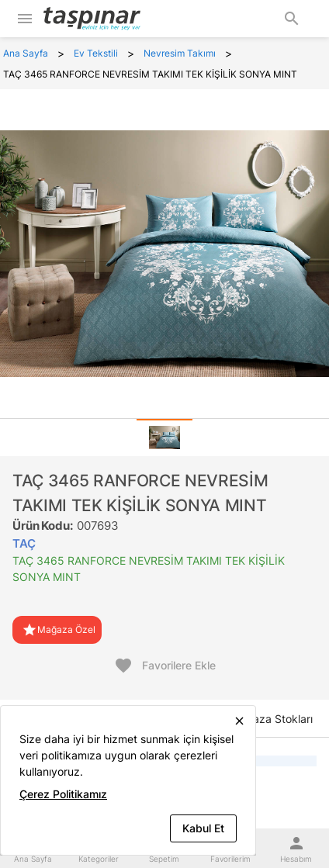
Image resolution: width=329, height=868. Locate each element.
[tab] (164, 437)
